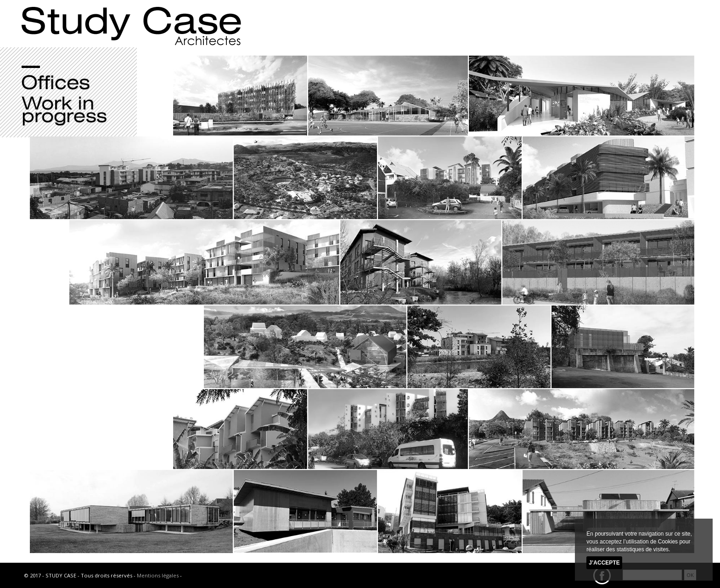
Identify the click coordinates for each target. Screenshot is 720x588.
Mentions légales (158, 575)
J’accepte (604, 563)
